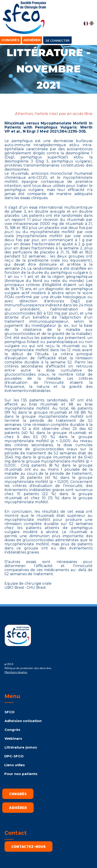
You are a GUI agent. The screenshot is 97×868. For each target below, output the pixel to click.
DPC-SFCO (14, 756)
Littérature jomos (21, 747)
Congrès (12, 730)
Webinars (13, 738)
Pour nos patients (21, 774)
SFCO (10, 712)
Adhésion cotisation (23, 721)
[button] (89, 14)
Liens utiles (15, 765)
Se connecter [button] (57, 40)
